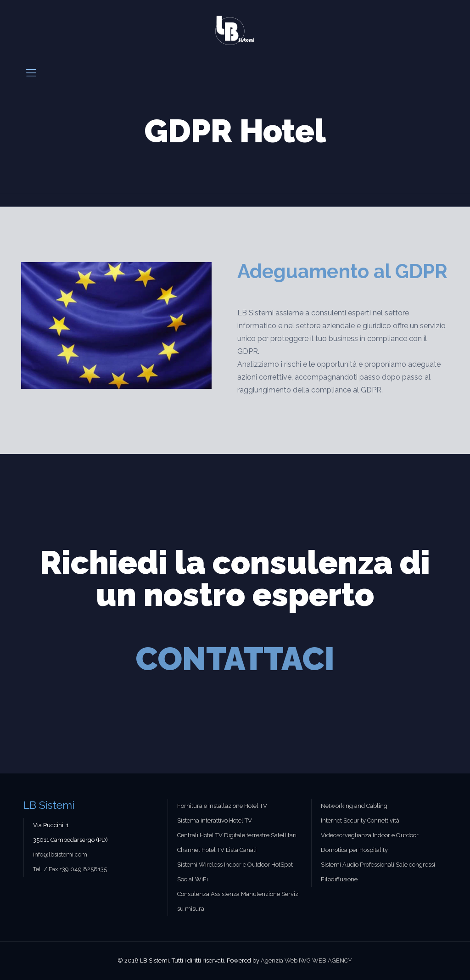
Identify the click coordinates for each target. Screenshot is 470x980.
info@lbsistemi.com (60, 854)
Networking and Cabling (354, 806)
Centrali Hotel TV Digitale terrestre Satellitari (237, 835)
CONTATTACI (235, 659)
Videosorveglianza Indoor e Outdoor (370, 835)
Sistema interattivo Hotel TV (215, 820)
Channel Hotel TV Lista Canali (217, 850)
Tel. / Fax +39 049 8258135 (70, 869)
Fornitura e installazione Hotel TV (222, 806)
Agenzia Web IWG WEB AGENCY (306, 960)
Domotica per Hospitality (354, 850)
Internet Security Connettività (360, 820)
